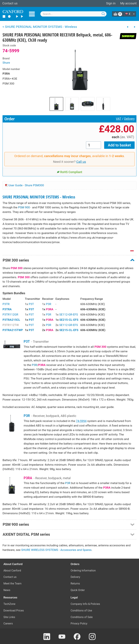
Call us (81, 162)
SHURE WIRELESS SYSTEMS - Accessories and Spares (56, 550)
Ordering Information (83, 571)
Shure (6, 63)
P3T (31, 304)
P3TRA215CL (11, 320)
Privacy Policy (79, 624)
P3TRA (7, 309)
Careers (8, 624)
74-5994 (81, 421)
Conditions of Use (81, 611)
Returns (75, 584)
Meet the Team (13, 584)
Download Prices (14, 611)
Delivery (129, 119)
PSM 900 (25, 207)
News (7, 590)
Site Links (9, 617)
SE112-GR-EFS (69, 314)
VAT (119, 119)
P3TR (6, 304)
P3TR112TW (11, 325)
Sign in (111, 3)
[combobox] (74, 14)
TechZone (10, 604)
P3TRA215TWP (13, 330)
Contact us (10, 3)
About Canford (12, 571)
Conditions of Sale (82, 617)
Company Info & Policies (85, 604)
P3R (49, 304)
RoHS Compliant (70, 172)
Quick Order (78, 590)
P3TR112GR (10, 314)
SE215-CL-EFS (69, 320)
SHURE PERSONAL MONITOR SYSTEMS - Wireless (39, 197)
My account (128, 3)
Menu (32, 14)
